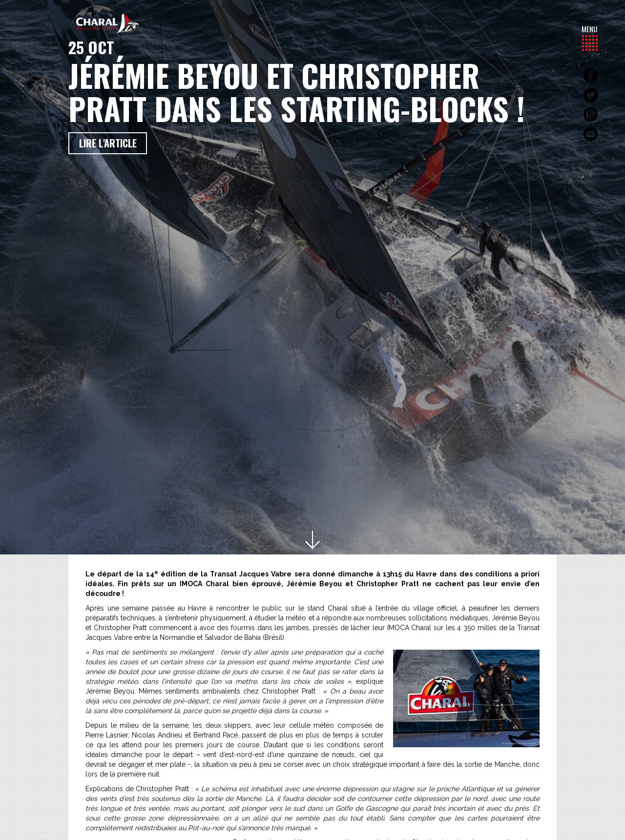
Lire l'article (108, 143)
